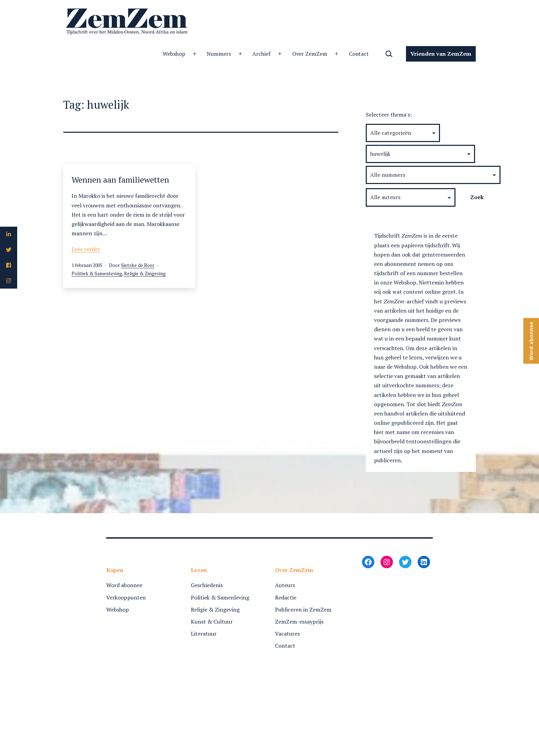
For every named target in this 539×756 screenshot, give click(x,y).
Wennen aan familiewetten (120, 180)
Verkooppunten (126, 597)
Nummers (219, 54)
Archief (261, 54)
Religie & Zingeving (145, 273)
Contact (359, 54)
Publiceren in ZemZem (303, 609)
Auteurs (285, 585)
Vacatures (287, 634)
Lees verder (86, 249)
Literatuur (204, 634)
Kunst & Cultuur (212, 622)
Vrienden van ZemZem (441, 54)
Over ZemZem (310, 54)
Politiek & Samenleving (97, 273)
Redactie (286, 597)
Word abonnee (124, 585)
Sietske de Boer (138, 265)
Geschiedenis (207, 585)
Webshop (174, 54)
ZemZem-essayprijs (299, 622)
